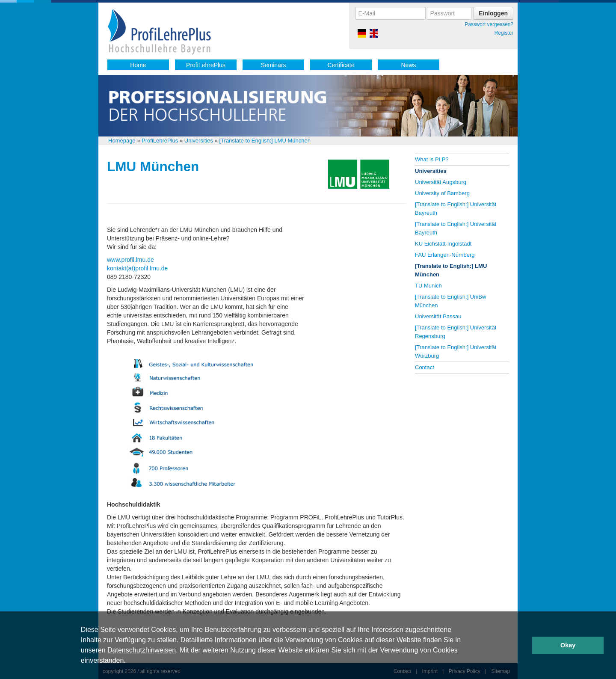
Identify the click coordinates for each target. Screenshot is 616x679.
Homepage (122, 141)
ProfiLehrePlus (206, 65)
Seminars (273, 65)
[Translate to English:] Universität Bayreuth (456, 209)
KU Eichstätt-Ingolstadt (443, 244)
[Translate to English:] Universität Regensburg (456, 332)
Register (504, 33)
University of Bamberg (442, 193)
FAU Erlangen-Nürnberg (445, 255)
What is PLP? (432, 159)
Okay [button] (568, 645)
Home (138, 65)
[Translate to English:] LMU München (265, 141)
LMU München (153, 166)
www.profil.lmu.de (130, 260)
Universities (199, 141)
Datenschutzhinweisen (142, 650)
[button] (129, 661)
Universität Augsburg (441, 182)
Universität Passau (438, 316)
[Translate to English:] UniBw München (450, 301)
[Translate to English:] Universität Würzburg (456, 351)
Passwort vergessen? (489, 24)
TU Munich (428, 286)
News (408, 65)
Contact (425, 367)
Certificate (341, 65)
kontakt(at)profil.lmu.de (137, 268)
